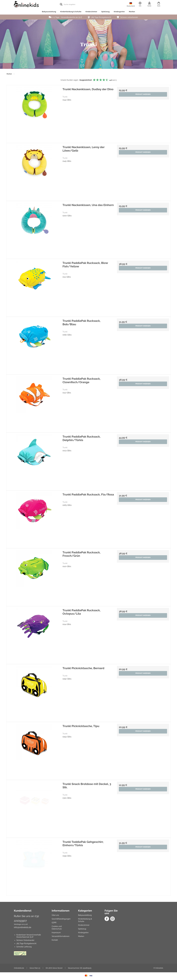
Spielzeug (106, 12)
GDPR (54, 923)
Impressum (56, 933)
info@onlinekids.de (23, 927)
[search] (88, 4)
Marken (132, 12)
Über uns (55, 915)
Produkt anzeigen (143, 95)
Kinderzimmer (91, 12)
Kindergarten (119, 12)
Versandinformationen (61, 936)
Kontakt (55, 940)
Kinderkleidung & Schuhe (71, 12)
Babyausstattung (49, 12)
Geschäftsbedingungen (61, 919)
